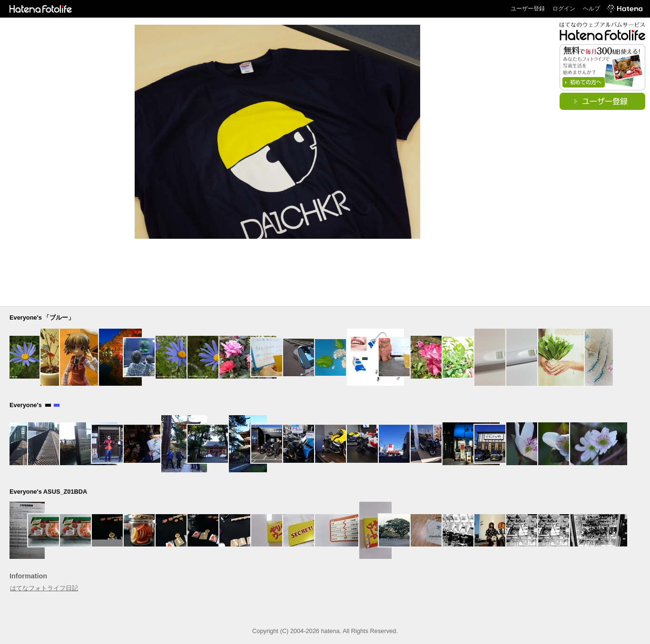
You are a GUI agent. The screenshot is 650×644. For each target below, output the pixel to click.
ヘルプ (591, 9)
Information (28, 576)
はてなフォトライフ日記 (44, 588)
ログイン (564, 9)
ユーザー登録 (528, 9)
